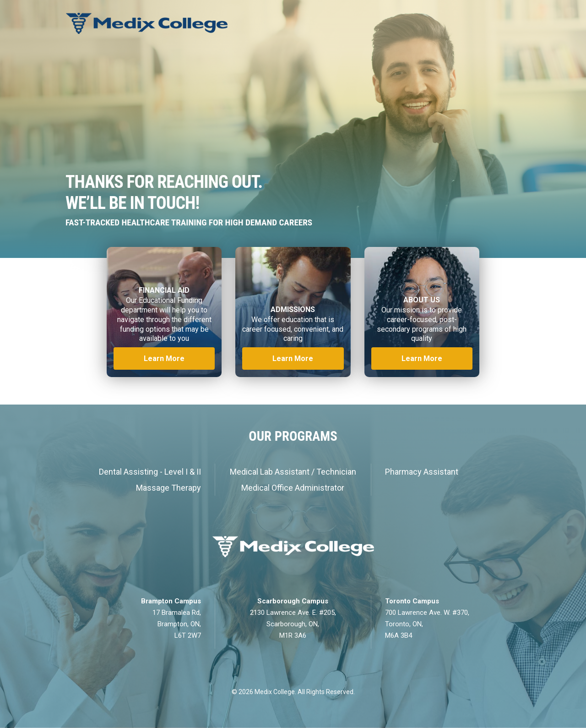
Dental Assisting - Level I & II (150, 472)
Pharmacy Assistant (422, 472)
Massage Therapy (168, 488)
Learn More (164, 359)
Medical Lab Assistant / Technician (293, 472)
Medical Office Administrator (293, 488)
